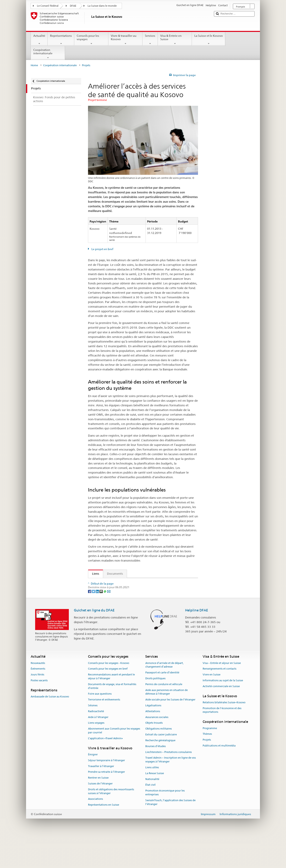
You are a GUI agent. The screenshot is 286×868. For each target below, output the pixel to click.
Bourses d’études (156, 777)
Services (150, 40)
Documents (115, 574)
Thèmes (207, 765)
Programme (210, 759)
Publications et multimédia (219, 777)
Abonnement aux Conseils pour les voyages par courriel (114, 762)
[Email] (109, 623)
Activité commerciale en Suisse (221, 718)
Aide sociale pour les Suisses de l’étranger (170, 731)
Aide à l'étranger (98, 748)
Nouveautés (38, 694)
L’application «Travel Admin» (105, 770)
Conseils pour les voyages (91, 40)
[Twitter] (94, 623)
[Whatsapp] (105, 623)
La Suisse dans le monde (102, 6)
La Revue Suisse (155, 805)
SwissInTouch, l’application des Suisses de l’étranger (170, 833)
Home (34, 65)
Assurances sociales (157, 748)
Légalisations (153, 737)
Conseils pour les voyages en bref (108, 700)
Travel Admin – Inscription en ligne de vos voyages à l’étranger (171, 791)
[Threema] (101, 623)
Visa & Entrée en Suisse (175, 40)
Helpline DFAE (197, 642)
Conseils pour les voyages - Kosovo (109, 694)
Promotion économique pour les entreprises (165, 824)
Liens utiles (152, 799)
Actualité (39, 40)
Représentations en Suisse (104, 836)
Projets (207, 771)
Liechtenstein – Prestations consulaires (169, 783)
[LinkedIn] (98, 623)
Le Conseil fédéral (48, 6)
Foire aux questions (100, 725)
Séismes (93, 737)
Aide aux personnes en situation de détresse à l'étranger (167, 723)
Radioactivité (96, 743)
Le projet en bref (102, 249)
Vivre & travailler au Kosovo (125, 40)
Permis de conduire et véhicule (164, 715)
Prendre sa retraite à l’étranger (106, 803)
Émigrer (93, 786)
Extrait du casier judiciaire (161, 766)
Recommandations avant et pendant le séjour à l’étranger (111, 708)
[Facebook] (90, 623)
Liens (94, 574)
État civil (150, 816)
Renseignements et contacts (219, 700)
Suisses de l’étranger (100, 815)
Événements (38, 700)
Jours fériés (37, 706)
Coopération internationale (48, 54)
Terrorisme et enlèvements (104, 731)
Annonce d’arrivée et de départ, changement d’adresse (164, 696)
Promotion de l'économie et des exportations (222, 741)
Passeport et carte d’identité (162, 704)
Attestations (153, 743)
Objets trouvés (154, 754)
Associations (95, 830)
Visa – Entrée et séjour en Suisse (222, 694)
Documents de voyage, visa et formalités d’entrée (112, 717)
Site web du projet (106, 590)
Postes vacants (39, 712)
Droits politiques (155, 710)
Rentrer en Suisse (98, 809)
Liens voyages (96, 754)
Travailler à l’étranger (101, 797)
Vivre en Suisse (212, 706)
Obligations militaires (159, 760)
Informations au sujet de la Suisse (223, 712)
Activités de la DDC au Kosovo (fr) (117, 583)
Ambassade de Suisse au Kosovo (50, 728)
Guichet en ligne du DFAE (94, 642)
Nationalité (152, 810)
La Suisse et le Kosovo (209, 40)
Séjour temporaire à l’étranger (106, 792)
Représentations (61, 40)
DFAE (73, 6)
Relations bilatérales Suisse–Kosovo (224, 734)
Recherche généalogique (160, 772)
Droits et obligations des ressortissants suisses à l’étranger (111, 823)
